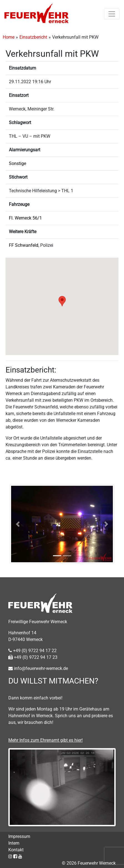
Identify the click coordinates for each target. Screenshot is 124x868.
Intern (14, 843)
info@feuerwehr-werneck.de (38, 668)
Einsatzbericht (33, 37)
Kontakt (16, 850)
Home (9, 37)
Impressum (19, 836)
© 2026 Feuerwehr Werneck (89, 863)
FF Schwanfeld (24, 245)
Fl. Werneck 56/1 (25, 218)
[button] (62, 301)
